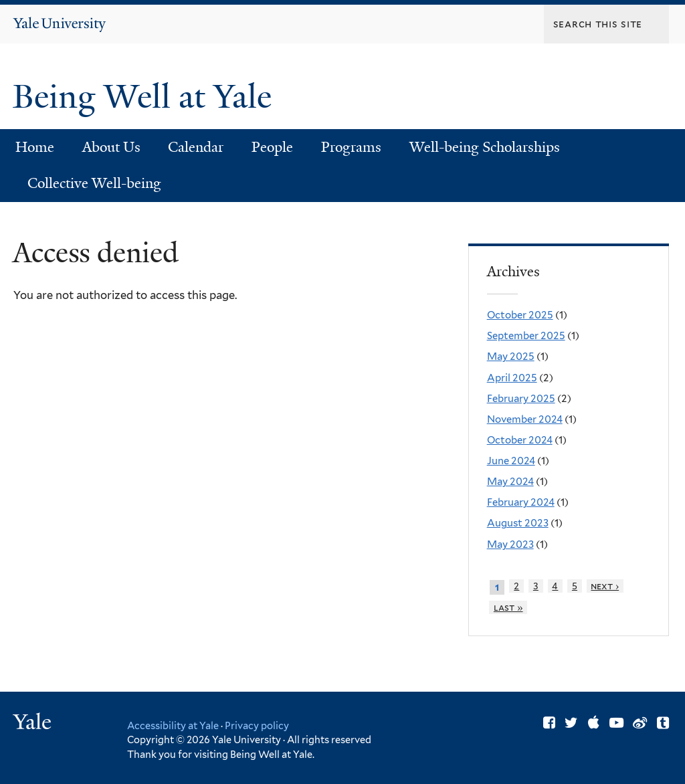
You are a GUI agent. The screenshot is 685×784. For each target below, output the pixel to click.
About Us (111, 147)
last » (508, 607)
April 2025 (512, 378)
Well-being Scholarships (485, 147)
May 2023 (510, 545)
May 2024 (510, 482)
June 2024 (511, 461)
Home (35, 147)
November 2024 (525, 419)
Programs (351, 147)
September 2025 (526, 336)
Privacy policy (257, 725)
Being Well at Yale (146, 97)
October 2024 (520, 440)
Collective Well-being (94, 183)
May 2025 (511, 357)
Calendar (196, 147)
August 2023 (518, 523)
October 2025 (520, 315)
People (272, 147)
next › (605, 586)
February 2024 (521, 502)
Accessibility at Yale (173, 725)
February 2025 (521, 399)
